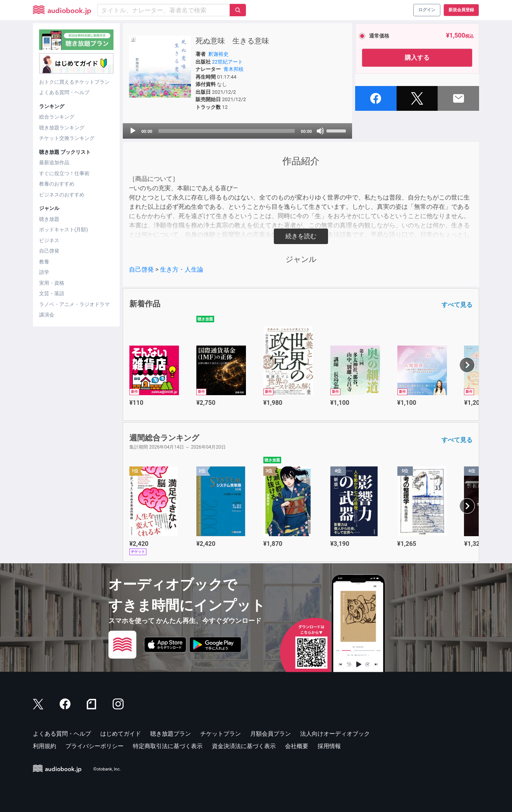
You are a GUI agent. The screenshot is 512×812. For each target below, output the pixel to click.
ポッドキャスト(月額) (64, 230)
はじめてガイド (121, 734)
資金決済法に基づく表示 (244, 746)
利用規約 (45, 746)
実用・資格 (52, 283)
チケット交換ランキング (67, 138)
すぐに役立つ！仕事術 (64, 173)
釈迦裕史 (218, 54)
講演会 (47, 315)
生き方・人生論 (182, 269)
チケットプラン (221, 734)
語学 (44, 272)
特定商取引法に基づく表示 (168, 746)
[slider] (227, 131)
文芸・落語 (52, 293)
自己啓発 (49, 251)
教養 (44, 262)
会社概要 (297, 746)
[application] (237, 131)
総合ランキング (57, 117)
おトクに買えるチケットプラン (74, 82)
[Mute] (320, 131)
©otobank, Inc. (107, 770)
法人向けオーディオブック (335, 734)
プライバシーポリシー (94, 746)
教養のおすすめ (57, 184)
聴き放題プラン (171, 734)
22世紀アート (227, 62)
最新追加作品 (54, 163)
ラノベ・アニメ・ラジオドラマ (74, 304)
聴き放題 (49, 219)
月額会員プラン (271, 734)
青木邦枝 (234, 69)
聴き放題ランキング (62, 128)
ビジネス (49, 240)
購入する (417, 58)
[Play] (133, 131)
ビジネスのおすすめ (62, 195)
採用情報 (329, 746)
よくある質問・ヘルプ (64, 92)
